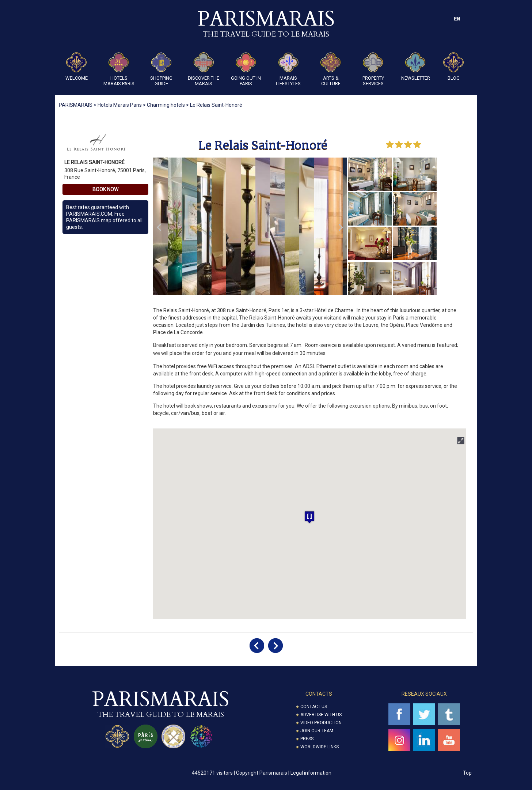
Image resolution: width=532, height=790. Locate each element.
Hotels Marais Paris (119, 69)
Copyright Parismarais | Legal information (284, 773)
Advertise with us (321, 715)
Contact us (314, 707)
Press (307, 739)
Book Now (105, 189)
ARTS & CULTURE (331, 69)
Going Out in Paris (246, 69)
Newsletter (416, 67)
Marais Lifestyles (288, 69)
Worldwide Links (320, 747)
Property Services (373, 69)
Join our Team (317, 731)
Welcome (77, 67)
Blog (453, 67)
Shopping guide (161, 69)
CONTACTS (319, 694)
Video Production (321, 723)
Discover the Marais (204, 69)
